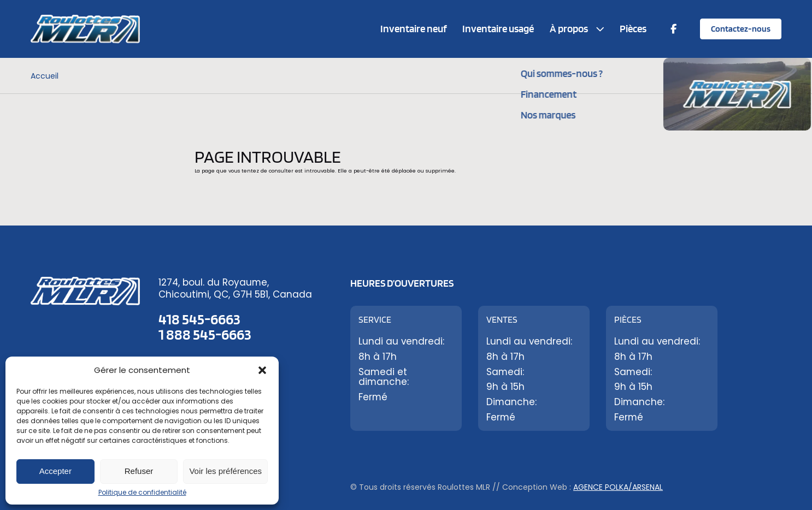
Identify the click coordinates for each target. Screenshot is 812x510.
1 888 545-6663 (205, 334)
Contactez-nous (741, 29)
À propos (569, 29)
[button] (262, 370)
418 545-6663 (199, 319)
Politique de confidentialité (142, 492)
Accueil (45, 76)
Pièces (633, 29)
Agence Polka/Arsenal (618, 487)
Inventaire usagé (498, 29)
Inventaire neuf (414, 29)
